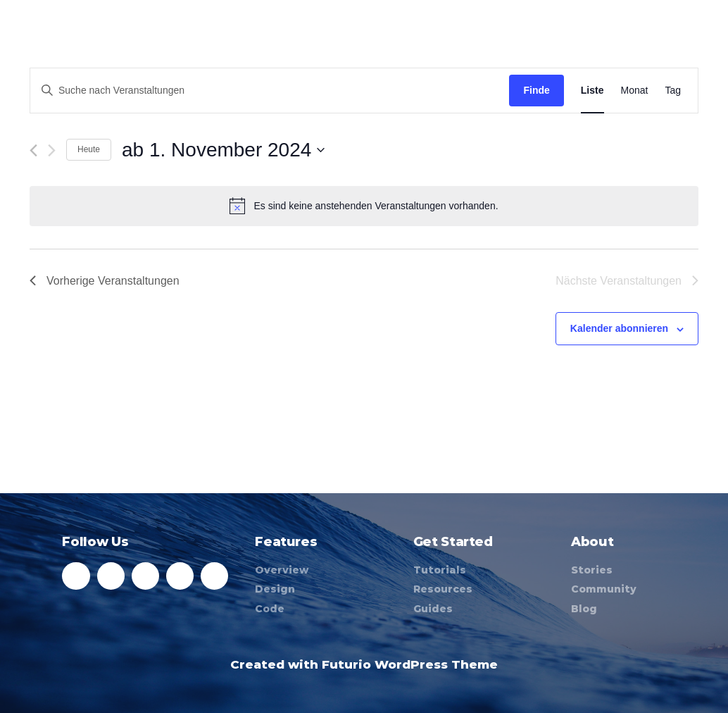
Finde (536, 90)
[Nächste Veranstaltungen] (52, 150)
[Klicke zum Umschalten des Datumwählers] (223, 150)
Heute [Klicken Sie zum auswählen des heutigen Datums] (89, 149)
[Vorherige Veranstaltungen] (33, 150)
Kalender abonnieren (619, 328)
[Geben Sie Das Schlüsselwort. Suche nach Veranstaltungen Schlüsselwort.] (270, 91)
